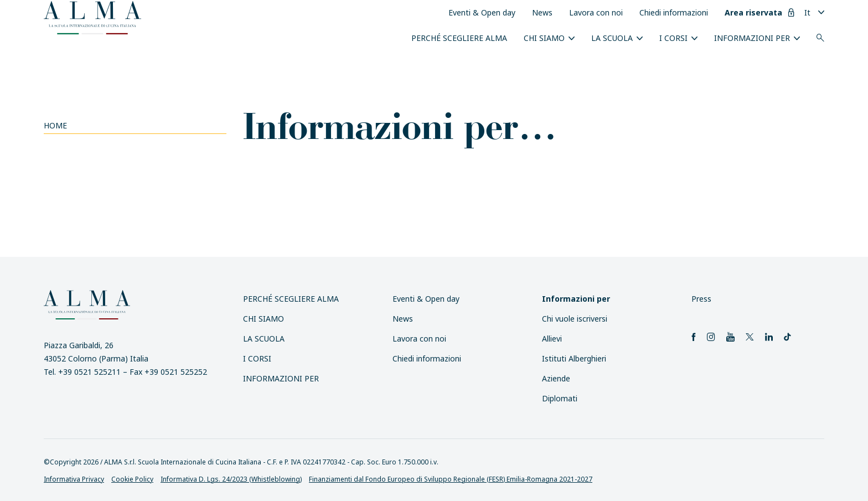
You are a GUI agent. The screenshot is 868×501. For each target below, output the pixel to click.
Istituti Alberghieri (574, 358)
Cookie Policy (132, 479)
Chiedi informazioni (674, 12)
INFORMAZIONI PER (752, 38)
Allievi (552, 339)
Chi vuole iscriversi (575, 319)
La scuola (612, 38)
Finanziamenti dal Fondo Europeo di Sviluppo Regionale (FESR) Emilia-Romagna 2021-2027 (451, 479)
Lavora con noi (596, 12)
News (542, 12)
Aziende (556, 378)
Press (701, 299)
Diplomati (560, 398)
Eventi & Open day (482, 12)
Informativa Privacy (74, 479)
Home (55, 125)
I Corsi (673, 38)
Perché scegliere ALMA (459, 38)
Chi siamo (544, 38)
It (807, 12)
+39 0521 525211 (89, 372)
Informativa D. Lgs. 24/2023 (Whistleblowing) (231, 479)
